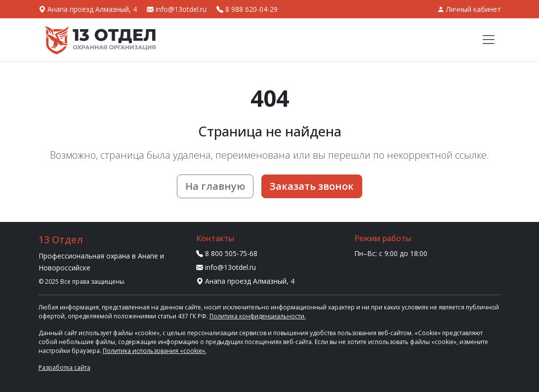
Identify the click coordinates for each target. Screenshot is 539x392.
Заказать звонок (312, 186)
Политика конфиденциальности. (258, 316)
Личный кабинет (469, 9)
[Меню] (488, 40)
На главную (215, 186)
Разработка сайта (64, 368)
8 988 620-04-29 (247, 9)
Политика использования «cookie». (155, 351)
